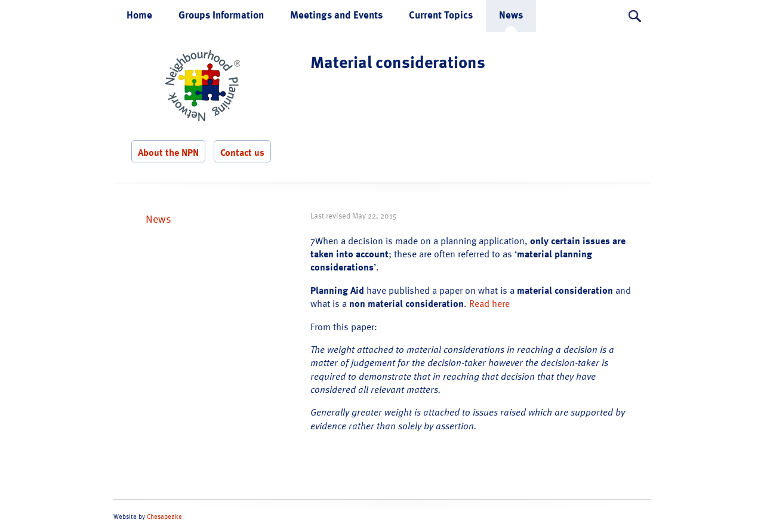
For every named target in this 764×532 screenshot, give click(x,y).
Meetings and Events (336, 15)
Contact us (242, 152)
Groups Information (221, 15)
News (511, 15)
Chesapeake (164, 516)
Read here (489, 303)
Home (139, 15)
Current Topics (441, 15)
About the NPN (168, 152)
